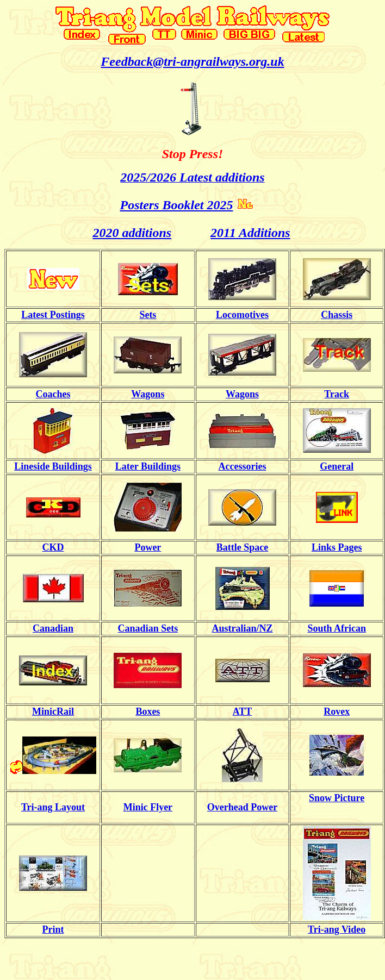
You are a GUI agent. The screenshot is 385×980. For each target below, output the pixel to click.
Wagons (148, 394)
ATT (243, 711)
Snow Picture (337, 798)
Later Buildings (148, 466)
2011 (225, 233)
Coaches (53, 394)
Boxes (148, 711)
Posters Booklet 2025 (177, 205)
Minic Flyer (148, 807)
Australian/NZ (243, 628)
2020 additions (132, 233)
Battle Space (242, 547)
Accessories (243, 466)
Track (337, 394)
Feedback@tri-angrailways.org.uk (192, 61)
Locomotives (242, 315)
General (337, 466)
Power (148, 547)
